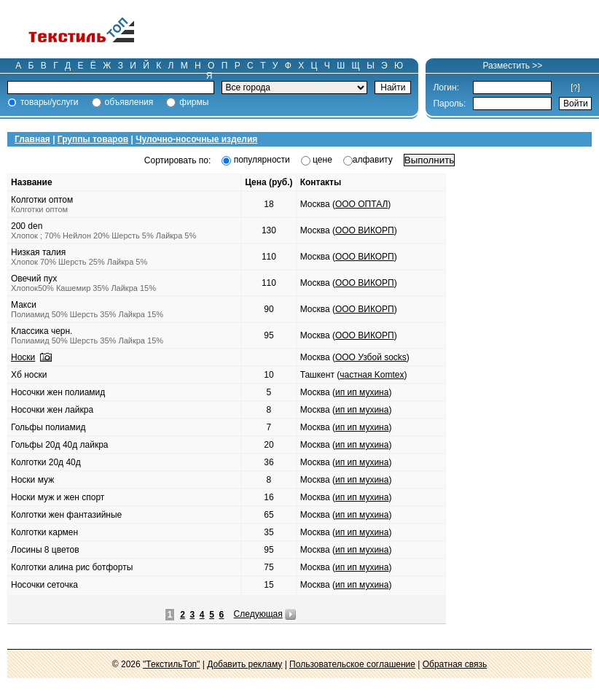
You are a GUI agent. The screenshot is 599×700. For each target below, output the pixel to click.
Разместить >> (512, 66)
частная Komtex (372, 375)
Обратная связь (455, 664)
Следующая (258, 614)
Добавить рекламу (244, 664)
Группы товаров (93, 139)
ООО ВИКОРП (365, 230)
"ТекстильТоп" (171, 664)
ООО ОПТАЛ (361, 204)
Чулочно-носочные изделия (196, 139)
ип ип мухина (362, 392)
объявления (129, 102)
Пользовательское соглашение (352, 664)
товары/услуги (50, 102)
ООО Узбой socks (371, 357)
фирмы (194, 102)
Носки (23, 357)
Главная (32, 139)
